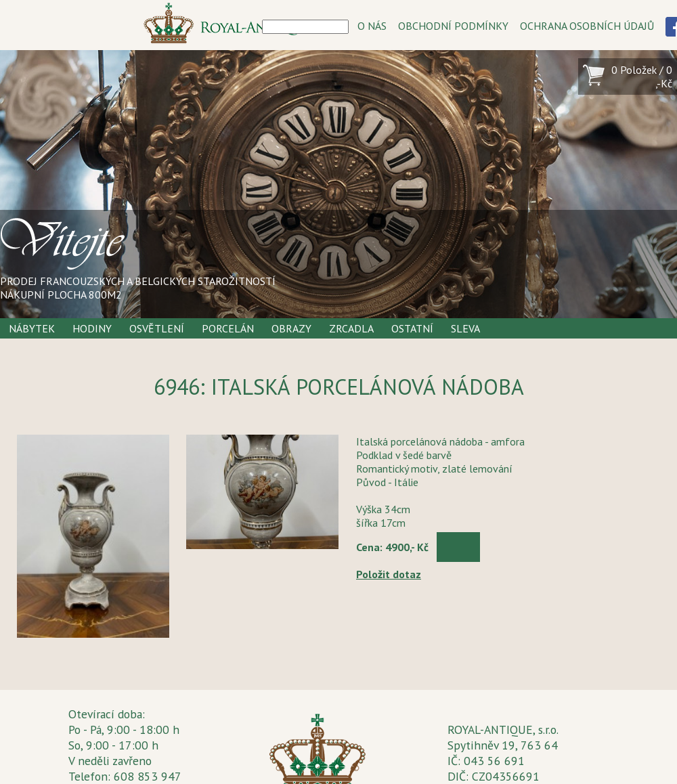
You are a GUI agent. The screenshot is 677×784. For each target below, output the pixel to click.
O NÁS (372, 26)
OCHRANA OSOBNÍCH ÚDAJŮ (587, 26)
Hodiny (92, 328)
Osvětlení (157, 328)
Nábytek (32, 328)
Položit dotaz (389, 574)
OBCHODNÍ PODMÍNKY (453, 26)
